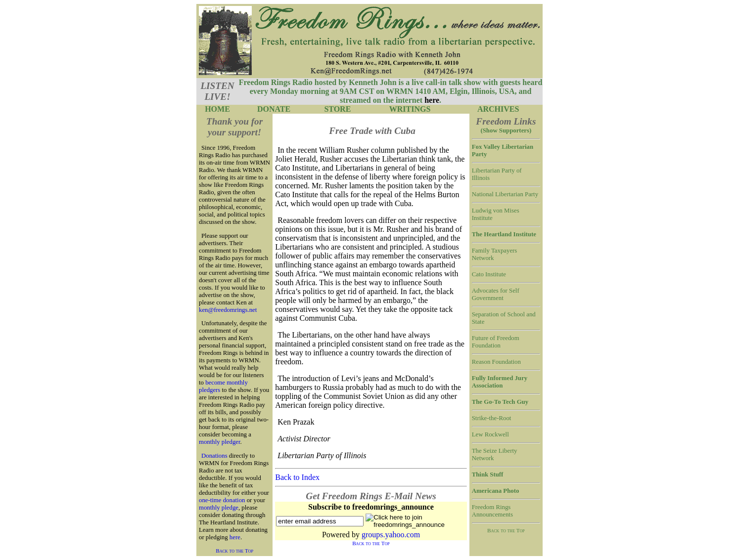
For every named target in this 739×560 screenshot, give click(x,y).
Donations (214, 456)
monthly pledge (219, 508)
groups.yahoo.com (391, 535)
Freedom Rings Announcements (492, 511)
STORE (337, 109)
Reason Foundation (496, 362)
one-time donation (222, 500)
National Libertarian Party (505, 194)
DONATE (274, 109)
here (235, 537)
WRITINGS (410, 109)
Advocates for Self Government (496, 294)
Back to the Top (234, 551)
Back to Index (297, 477)
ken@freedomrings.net (228, 310)
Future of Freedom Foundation (496, 342)
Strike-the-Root (492, 418)
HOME (217, 109)
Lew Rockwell (490, 434)
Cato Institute (489, 274)
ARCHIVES (498, 109)
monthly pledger (220, 442)
